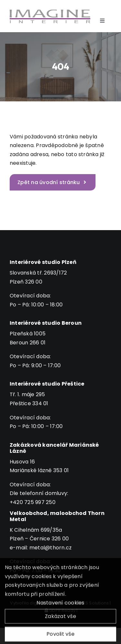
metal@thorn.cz (50, 548)
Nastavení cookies (60, 605)
